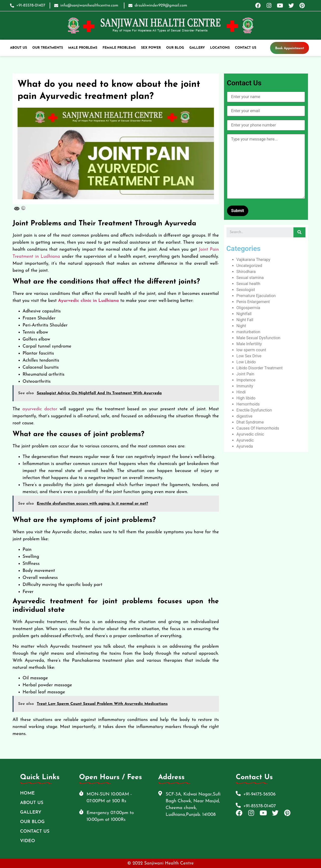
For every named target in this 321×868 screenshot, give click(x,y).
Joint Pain (245, 374)
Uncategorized (249, 266)
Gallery (197, 48)
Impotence (246, 380)
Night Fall (245, 320)
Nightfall (244, 314)
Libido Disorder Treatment (260, 368)
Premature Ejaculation (256, 296)
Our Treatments (48, 48)
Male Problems (83, 48)
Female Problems (119, 48)
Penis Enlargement (253, 302)
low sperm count (251, 350)
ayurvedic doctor (40, 409)
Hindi (241, 392)
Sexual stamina (250, 278)
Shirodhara (246, 272)
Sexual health (248, 284)
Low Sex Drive (249, 356)
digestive (245, 416)
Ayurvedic (245, 440)
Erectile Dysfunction (254, 410)
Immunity (245, 386)
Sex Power (151, 48)
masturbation (248, 332)
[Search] (299, 232)
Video (28, 841)
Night (241, 326)
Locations (220, 48)
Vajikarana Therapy (253, 260)
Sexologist (246, 290)
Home (27, 793)
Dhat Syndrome (250, 422)
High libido (246, 398)
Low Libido (246, 362)
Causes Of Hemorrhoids (258, 428)
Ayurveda (245, 446)
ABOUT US (19, 48)
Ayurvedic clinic (250, 434)
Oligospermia (248, 308)
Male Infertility (249, 344)
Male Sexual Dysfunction (258, 338)
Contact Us (246, 48)
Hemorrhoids (248, 404)
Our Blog (175, 48)
